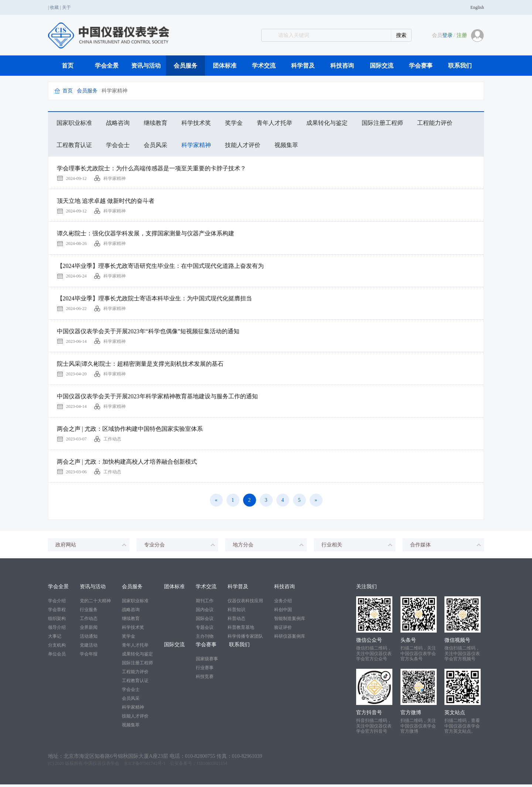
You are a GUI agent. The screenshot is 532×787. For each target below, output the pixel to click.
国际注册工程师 (382, 123)
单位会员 (57, 657)
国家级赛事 (207, 662)
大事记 (55, 639)
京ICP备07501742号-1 (145, 766)
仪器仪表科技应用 (245, 604)
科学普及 (303, 66)
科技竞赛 (205, 679)
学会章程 (57, 613)
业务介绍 (283, 604)
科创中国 (283, 613)
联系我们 (460, 66)
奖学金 (234, 123)
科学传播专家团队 (245, 639)
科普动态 (236, 621)
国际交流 (382, 66)
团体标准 (225, 66)
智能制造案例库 (290, 621)
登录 (447, 35)
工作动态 (89, 621)
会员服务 (185, 66)
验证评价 (283, 630)
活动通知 (89, 639)
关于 (66, 7)
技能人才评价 (243, 145)
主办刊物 (205, 639)
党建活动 (89, 648)
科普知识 (236, 613)
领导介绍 (57, 630)
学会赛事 (421, 66)
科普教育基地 (241, 630)
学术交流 (264, 66)
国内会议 (205, 613)
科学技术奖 (196, 123)
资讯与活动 (146, 66)
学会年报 (89, 657)
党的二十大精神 (95, 604)
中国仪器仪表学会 (102, 766)
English (477, 7)
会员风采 (156, 145)
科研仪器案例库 (290, 639)
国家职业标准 (74, 123)
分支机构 (57, 648)
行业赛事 (205, 671)
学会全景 (107, 66)
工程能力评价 (435, 123)
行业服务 (89, 613)
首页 (68, 66)
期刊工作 (205, 604)
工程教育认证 (74, 145)
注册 (462, 35)
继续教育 (156, 123)
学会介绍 (57, 604)
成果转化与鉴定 (327, 123)
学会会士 (118, 145)
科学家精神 (196, 145)
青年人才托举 (274, 123)
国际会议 (205, 621)
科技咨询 (342, 66)
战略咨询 (118, 123)
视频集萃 (286, 145)
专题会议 (205, 630)
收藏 (54, 7)
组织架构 (57, 621)
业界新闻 (89, 630)
